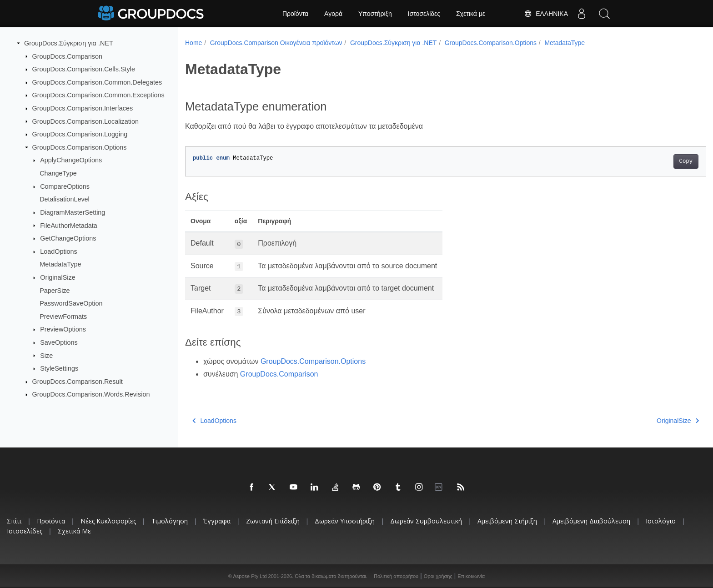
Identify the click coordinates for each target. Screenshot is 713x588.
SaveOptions (59, 342)
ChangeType (58, 173)
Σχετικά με (471, 14)
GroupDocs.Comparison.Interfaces (83, 108)
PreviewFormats (63, 317)
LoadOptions (59, 251)
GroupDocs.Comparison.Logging (80, 134)
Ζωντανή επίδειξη (273, 521)
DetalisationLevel (65, 199)
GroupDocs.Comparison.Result (78, 382)
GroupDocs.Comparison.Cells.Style (84, 69)
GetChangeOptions (68, 238)
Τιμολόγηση (170, 521)
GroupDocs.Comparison (67, 56)
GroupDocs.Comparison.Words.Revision (91, 394)
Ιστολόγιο (661, 521)
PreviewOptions (63, 329)
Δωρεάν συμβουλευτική (426, 521)
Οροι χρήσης (438, 576)
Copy (650, 161)
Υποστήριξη (375, 14)
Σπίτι (14, 521)
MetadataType (60, 264)
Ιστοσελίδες (424, 14)
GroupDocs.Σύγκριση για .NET (69, 43)
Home (193, 43)
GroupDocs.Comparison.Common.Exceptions (98, 95)
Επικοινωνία (471, 576)
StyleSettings (59, 368)
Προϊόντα (295, 14)
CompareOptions (65, 186)
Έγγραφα (217, 521)
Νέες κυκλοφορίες (108, 521)
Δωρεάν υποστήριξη (345, 521)
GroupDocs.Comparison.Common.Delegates (97, 82)
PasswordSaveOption (71, 303)
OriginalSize (58, 277)
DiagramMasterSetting (73, 212)
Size (46, 355)
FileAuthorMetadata (69, 225)
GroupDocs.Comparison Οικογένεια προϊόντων (276, 43)
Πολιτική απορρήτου (396, 576)
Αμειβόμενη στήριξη (507, 521)
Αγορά (333, 14)
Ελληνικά (546, 14)
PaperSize (55, 290)
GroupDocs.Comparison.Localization (85, 121)
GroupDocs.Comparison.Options (80, 147)
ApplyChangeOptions (71, 160)
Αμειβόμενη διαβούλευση (591, 521)
